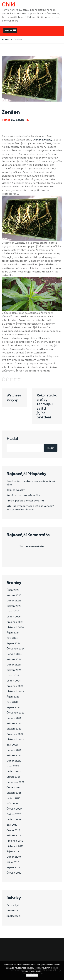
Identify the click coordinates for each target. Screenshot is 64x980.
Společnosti (14, 916)
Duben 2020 (14, 814)
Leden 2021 (13, 798)
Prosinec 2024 (15, 622)
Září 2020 (12, 803)
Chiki (9, 5)
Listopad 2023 (15, 691)
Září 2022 (12, 745)
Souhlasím (32, 975)
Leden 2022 (14, 771)
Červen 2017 (14, 873)
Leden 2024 (14, 681)
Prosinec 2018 (15, 841)
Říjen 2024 (13, 633)
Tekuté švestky (16, 490)
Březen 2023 (14, 729)
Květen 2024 (14, 659)
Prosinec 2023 (15, 686)
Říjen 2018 (13, 851)
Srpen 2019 (13, 830)
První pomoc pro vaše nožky (23, 495)
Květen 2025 (14, 595)
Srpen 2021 (13, 777)
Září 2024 (12, 638)
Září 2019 (12, 825)
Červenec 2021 (15, 782)
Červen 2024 (14, 654)
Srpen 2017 (13, 867)
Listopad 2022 (15, 739)
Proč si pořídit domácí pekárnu (25, 501)
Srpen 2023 (13, 707)
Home (5, 39)
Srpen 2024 (14, 643)
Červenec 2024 (16, 649)
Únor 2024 (13, 675)
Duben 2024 (14, 665)
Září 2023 (12, 702)
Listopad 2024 (15, 627)
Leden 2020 (14, 819)
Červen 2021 (14, 787)
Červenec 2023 (15, 713)
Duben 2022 (14, 761)
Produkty (12, 911)
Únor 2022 (13, 766)
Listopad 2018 (15, 846)
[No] (60, 970)
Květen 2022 (14, 755)
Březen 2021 (14, 793)
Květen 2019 (14, 835)
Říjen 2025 (13, 590)
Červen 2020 (14, 809)
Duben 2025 (14, 601)
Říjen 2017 (13, 862)
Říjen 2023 (13, 697)
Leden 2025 (14, 617)
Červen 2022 (14, 750)
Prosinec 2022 (15, 734)
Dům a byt (13, 905)
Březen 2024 (14, 670)
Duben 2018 (14, 857)
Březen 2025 (14, 606)
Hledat (12, 439)
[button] (10, 31)
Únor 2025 (13, 611)
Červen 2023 (14, 718)
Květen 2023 (14, 723)
